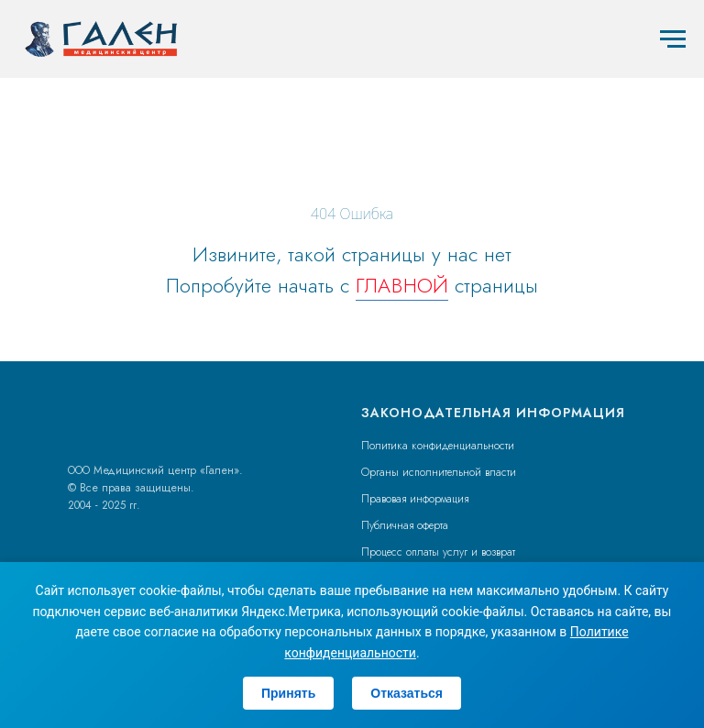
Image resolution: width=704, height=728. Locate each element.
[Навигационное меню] (673, 39)
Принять (288, 693)
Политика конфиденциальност (434, 446)
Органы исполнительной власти (439, 472)
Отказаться (407, 693)
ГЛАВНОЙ (402, 285)
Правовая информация (415, 499)
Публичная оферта (405, 525)
